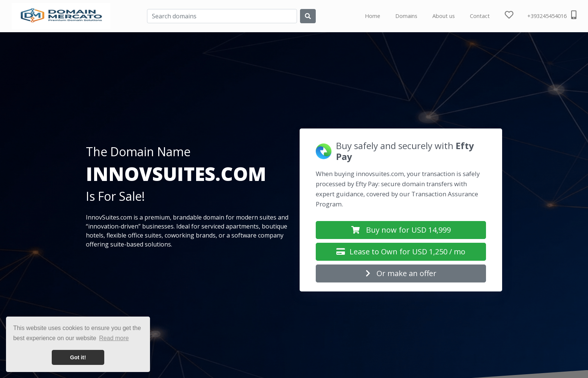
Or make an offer (401, 273)
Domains (406, 16)
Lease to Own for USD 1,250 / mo (401, 252)
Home (373, 16)
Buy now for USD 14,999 (401, 230)
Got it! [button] (78, 357)
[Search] (222, 16)
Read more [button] (114, 338)
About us (444, 16)
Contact (480, 16)
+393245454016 (552, 15)
